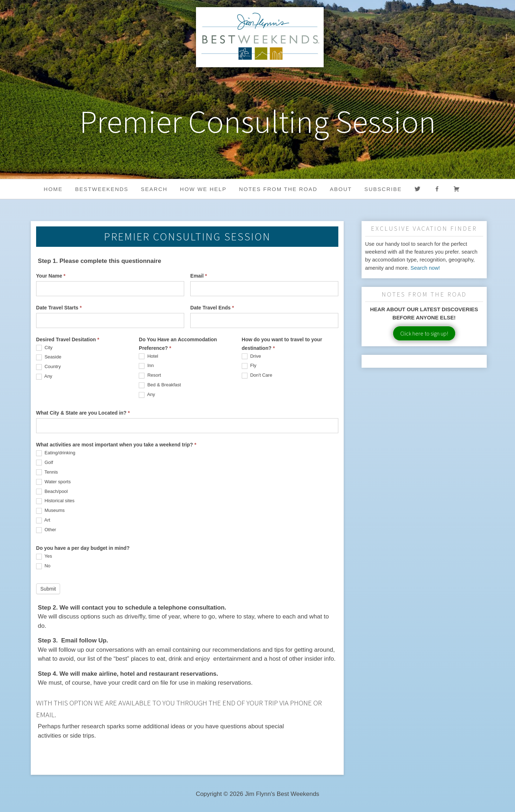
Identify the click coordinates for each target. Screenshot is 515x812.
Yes (44, 556)
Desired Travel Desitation (68, 339)
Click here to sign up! (424, 333)
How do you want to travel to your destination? (282, 344)
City (44, 348)
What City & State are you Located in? (83, 413)
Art (43, 520)
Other (46, 530)
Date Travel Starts (59, 308)
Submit (48, 589)
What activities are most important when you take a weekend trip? (116, 445)
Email (199, 276)
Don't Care (257, 375)
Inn (146, 366)
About (341, 189)
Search (154, 189)
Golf (45, 463)
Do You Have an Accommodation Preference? (178, 344)
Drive (251, 356)
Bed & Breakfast (160, 385)
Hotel (148, 356)
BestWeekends (102, 189)
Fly (249, 366)
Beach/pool (52, 492)
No (43, 566)
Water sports (53, 482)
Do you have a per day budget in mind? (83, 548)
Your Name (51, 276)
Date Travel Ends (212, 308)
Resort (150, 375)
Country (48, 367)
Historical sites (55, 501)
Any (44, 376)
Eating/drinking (56, 453)
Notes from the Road (278, 189)
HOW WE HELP (203, 189)
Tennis (47, 472)
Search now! (425, 268)
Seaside (49, 357)
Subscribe (383, 189)
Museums (50, 511)
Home (53, 189)
